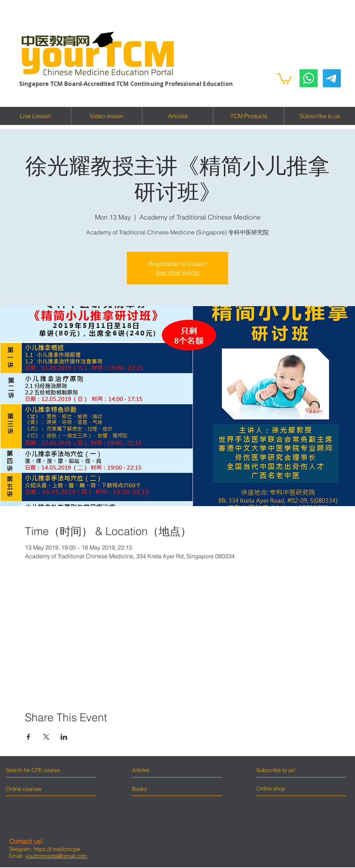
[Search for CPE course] (37, 770)
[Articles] (164, 770)
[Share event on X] (46, 737)
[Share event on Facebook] (28, 737)
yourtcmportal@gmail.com (56, 856)
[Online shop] (284, 788)
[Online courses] (30, 789)
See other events (178, 272)
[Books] (139, 789)
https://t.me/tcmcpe (57, 849)
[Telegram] (332, 78)
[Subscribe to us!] (289, 770)
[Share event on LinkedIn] (64, 737)
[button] (284, 78)
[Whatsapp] (309, 78)
